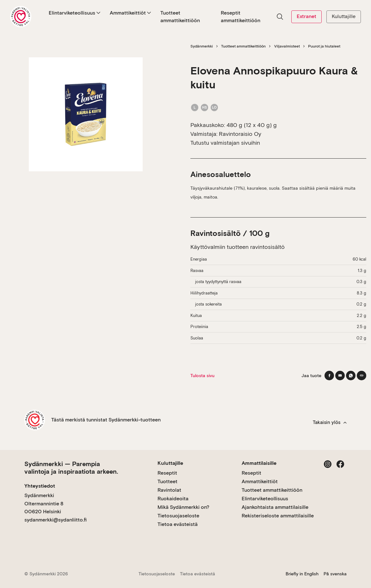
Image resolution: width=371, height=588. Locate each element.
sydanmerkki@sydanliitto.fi (56, 520)
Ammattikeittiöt (130, 13)
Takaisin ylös (330, 422)
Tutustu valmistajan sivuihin (225, 143)
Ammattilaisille (259, 463)
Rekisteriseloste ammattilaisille (278, 516)
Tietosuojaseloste (178, 516)
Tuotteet (167, 481)
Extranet (306, 16)
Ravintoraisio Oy (240, 134)
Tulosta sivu (202, 376)
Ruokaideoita (173, 499)
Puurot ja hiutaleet (324, 46)
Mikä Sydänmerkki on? (183, 507)
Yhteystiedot (40, 486)
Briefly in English (302, 574)
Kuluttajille (344, 16)
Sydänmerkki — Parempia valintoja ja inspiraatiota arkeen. (71, 468)
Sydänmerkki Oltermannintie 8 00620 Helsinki (44, 503)
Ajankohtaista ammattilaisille (275, 507)
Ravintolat (169, 490)
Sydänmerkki (202, 46)
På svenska (335, 574)
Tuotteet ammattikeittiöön (180, 17)
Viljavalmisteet (287, 46)
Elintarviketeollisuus (74, 13)
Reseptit (167, 473)
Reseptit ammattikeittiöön (241, 17)
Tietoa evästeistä (178, 524)
